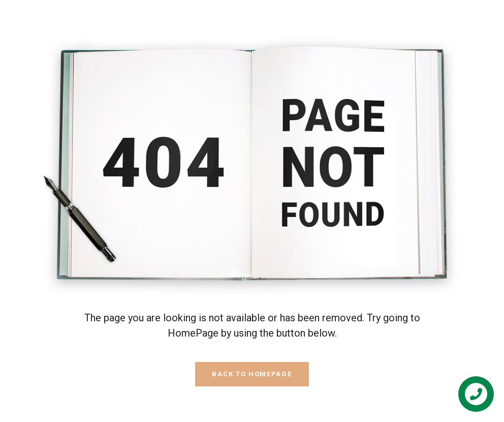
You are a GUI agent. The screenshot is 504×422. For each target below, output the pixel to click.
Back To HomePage (252, 374)
